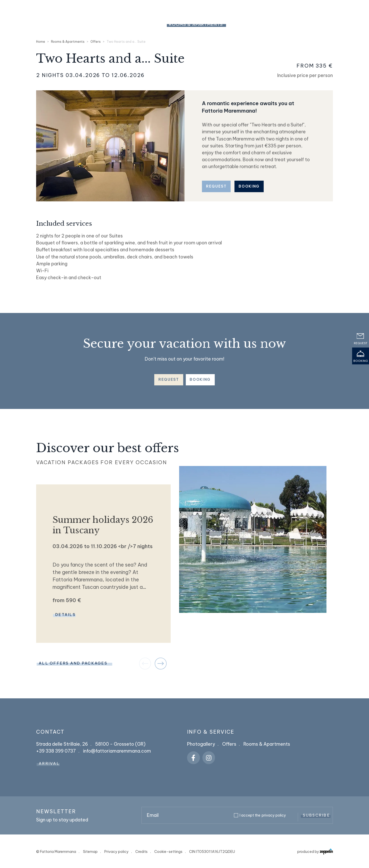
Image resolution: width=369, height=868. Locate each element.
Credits (141, 852)
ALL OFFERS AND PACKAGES (73, 663)
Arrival (49, 763)
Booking (249, 186)
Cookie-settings (168, 852)
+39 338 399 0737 (319, 9)
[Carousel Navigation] (153, 664)
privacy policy (274, 815)
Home (41, 42)
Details (65, 615)
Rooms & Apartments (196, 24)
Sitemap (90, 852)
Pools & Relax (252, 24)
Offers (96, 42)
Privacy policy (116, 852)
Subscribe (316, 815)
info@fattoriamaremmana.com (117, 751)
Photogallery (201, 744)
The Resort (144, 24)
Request (216, 186)
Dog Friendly (339, 24)
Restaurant (297, 24)
